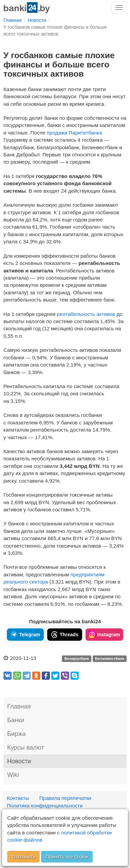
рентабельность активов (86, 314)
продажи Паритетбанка (75, 133)
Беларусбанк (77, 659)
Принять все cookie (67, 857)
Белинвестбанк (110, 659)
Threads (64, 635)
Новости (19, 761)
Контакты (18, 798)
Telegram (25, 635)
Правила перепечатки (65, 798)
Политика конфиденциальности (45, 806)
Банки (16, 720)
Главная (19, 706)
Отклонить (23, 857)
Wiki (13, 775)
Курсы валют (25, 748)
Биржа (16, 734)
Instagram (104, 635)
